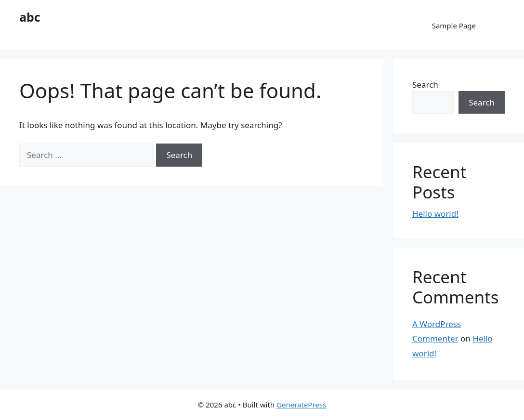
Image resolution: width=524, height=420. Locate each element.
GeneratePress (301, 405)
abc (30, 17)
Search (425, 85)
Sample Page (454, 26)
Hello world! (435, 214)
